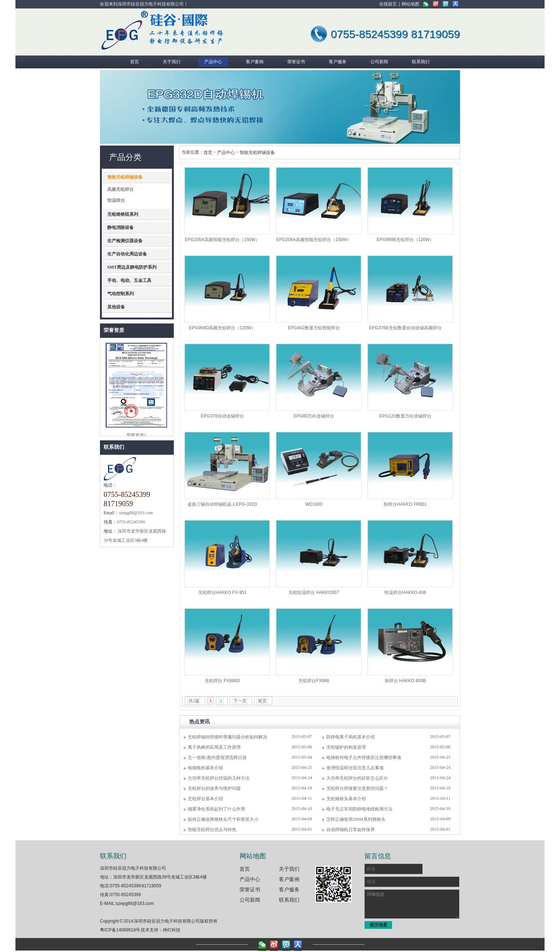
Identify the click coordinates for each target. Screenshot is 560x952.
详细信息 (412, 904)
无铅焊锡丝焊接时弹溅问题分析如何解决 (227, 737)
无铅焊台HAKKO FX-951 (222, 593)
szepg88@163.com (135, 903)
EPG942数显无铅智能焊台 (314, 328)
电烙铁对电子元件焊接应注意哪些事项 (364, 758)
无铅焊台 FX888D (222, 681)
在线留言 (388, 4)
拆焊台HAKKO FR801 (405, 504)
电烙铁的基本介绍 (205, 768)
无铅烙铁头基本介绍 (346, 799)
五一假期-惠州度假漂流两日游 (217, 758)
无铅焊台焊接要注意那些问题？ (357, 788)
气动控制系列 (121, 294)
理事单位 (136, 339)
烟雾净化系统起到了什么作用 (216, 809)
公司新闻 (250, 900)
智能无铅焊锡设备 (125, 177)
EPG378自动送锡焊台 (222, 416)
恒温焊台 (116, 200)
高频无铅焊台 (121, 189)
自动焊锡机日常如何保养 (351, 830)
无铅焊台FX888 (314, 681)
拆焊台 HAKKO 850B (405, 681)
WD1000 (314, 504)
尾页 (262, 701)
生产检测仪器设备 (125, 241)
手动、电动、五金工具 (129, 280)
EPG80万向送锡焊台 (314, 416)
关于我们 (289, 869)
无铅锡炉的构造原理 (346, 747)
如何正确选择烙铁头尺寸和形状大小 (223, 819)
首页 (208, 153)
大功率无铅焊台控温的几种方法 (219, 778)
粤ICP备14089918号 (120, 930)
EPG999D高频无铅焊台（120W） (222, 328)
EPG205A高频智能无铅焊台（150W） (222, 240)
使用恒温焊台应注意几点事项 (355, 768)
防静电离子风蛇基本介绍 (351, 737)
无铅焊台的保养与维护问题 (214, 788)
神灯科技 (172, 930)
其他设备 (116, 307)
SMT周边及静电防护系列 (132, 267)
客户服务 (289, 890)
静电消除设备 (121, 228)
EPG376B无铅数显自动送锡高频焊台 (405, 328)
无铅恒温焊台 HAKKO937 (314, 593)
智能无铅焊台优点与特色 (212, 830)
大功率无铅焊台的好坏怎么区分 (357, 778)
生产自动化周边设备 (127, 254)
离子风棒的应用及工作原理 (214, 747)
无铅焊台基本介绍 (205, 799)
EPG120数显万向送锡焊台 (405, 416)
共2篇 (194, 701)
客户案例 (289, 879)
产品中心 (226, 153)
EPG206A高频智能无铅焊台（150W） (314, 240)
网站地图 (410, 4)
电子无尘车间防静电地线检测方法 (359, 809)
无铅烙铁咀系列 (123, 214)
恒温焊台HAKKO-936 (405, 593)
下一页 (240, 701)
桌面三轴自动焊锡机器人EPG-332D (222, 504)
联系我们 (114, 447)
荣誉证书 (250, 890)
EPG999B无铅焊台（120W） (405, 240)
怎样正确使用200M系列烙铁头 (356, 819)
